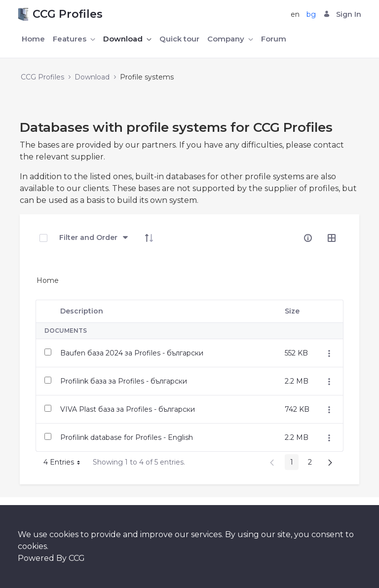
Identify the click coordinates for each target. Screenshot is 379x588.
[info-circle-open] (308, 238)
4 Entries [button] (65, 464)
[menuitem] (33, 39)
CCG (77, 558)
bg (311, 14)
